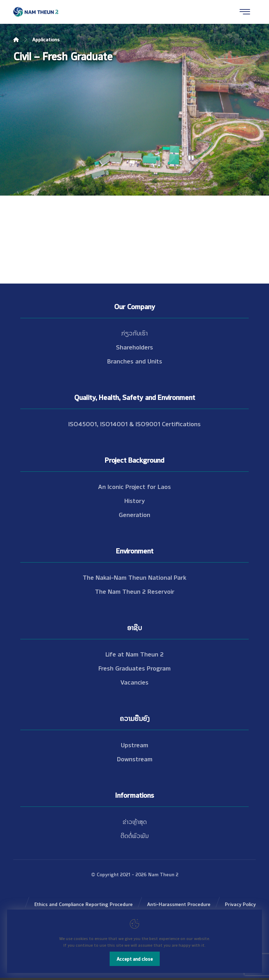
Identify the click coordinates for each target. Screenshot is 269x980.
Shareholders (134, 347)
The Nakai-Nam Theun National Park (134, 577)
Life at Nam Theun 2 (134, 654)
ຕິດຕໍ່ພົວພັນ (135, 835)
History (135, 500)
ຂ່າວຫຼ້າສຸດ (135, 821)
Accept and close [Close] (135, 959)
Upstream (134, 744)
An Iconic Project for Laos (134, 486)
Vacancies (134, 682)
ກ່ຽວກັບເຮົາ (134, 333)
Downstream (135, 758)
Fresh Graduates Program (134, 668)
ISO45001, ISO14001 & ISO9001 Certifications (134, 423)
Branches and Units (135, 361)
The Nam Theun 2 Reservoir (135, 591)
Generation (134, 514)
